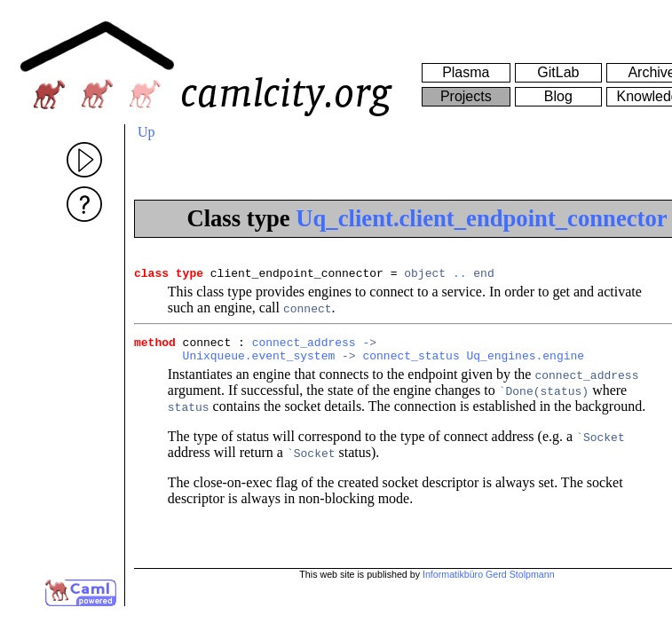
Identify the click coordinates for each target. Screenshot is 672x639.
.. (460, 275)
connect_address (304, 347)
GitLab (558, 72)
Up (146, 132)
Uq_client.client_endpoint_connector (481, 218)
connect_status (411, 363)
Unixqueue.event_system (259, 363)
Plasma (466, 72)
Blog (558, 96)
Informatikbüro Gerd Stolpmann (489, 574)
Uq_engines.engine (525, 363)
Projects (466, 96)
